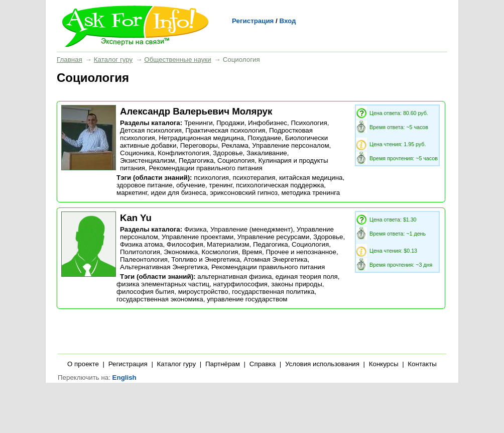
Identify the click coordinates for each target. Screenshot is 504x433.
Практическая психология (225, 130)
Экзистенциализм (148, 160)
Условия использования (322, 364)
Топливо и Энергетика (206, 259)
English (124, 377)
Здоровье (228, 153)
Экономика (181, 252)
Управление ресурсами (274, 237)
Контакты (422, 364)
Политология (140, 252)
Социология (236, 160)
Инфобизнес (268, 123)
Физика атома (141, 244)
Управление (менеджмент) (251, 229)
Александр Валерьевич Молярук (196, 111)
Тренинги (199, 123)
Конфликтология (183, 153)
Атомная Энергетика (275, 259)
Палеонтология (144, 259)
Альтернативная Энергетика (164, 267)
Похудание (264, 138)
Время (252, 252)
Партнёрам (223, 364)
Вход (287, 21)
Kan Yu (136, 218)
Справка (263, 364)
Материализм (228, 244)
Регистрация (253, 21)
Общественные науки (177, 60)
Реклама (235, 145)
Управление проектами (198, 237)
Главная (70, 60)
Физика (196, 229)
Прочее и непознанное (301, 252)
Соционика (137, 153)
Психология (309, 123)
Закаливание (267, 153)
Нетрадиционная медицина (201, 138)
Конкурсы (384, 364)
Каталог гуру (113, 60)
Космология (220, 252)
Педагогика (196, 160)
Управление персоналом (290, 145)
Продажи (230, 123)
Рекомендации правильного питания (205, 168)
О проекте (83, 364)
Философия (185, 244)
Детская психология (151, 130)
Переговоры (199, 145)
